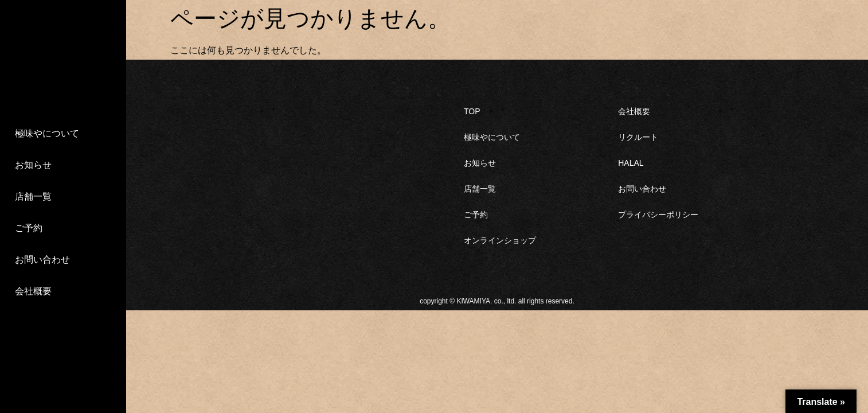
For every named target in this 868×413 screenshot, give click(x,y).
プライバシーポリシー (658, 215)
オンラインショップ (500, 240)
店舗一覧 (33, 196)
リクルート (638, 137)
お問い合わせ (42, 260)
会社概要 (33, 291)
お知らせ (33, 165)
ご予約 (29, 228)
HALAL (631, 163)
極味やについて (47, 133)
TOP (472, 111)
